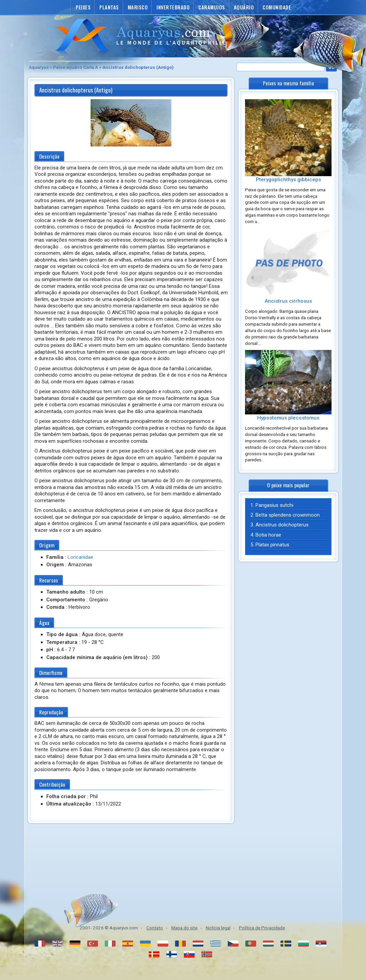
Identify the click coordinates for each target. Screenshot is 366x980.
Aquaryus (39, 67)
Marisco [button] (138, 7)
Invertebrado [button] (173, 7)
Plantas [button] (109, 7)
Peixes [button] (83, 7)
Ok (331, 67)
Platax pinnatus (272, 545)
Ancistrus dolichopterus (282, 525)
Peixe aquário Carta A (76, 67)
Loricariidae (80, 557)
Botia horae (268, 535)
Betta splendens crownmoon (288, 515)
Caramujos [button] (212, 7)
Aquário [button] (244, 7)
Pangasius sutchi (274, 505)
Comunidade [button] (277, 7)
